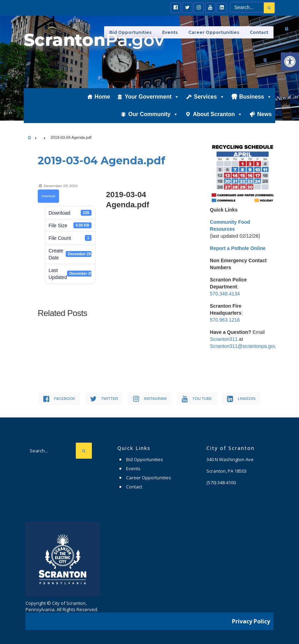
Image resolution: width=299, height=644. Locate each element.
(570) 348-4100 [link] (221, 482)
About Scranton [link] (218, 114)
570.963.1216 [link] (225, 320)
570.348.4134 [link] (225, 294)
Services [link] (209, 97)
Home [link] (102, 97)
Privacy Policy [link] (251, 621)
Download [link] (48, 196)
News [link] (264, 114)
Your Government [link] (152, 97)
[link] (290, 62)
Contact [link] (259, 32)
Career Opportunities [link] (214, 32)
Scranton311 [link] (224, 339)
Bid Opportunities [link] (145, 459)
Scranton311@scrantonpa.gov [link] (243, 346)
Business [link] (256, 97)
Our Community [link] (153, 114)
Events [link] (133, 468)
